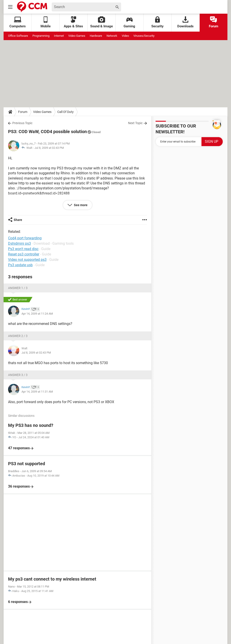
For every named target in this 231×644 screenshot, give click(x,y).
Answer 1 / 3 (18, 288)
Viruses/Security (144, 36)
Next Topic (135, 123)
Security (157, 22)
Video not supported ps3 (27, 260)
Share (18, 220)
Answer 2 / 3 (18, 336)
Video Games (77, 36)
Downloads (185, 22)
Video (125, 36)
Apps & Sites (73, 22)
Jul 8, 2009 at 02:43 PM (49, 148)
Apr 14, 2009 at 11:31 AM (37, 392)
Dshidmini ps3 (19, 243)
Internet (59, 36)
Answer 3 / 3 (18, 375)
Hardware (96, 36)
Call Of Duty (65, 112)
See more (80, 205)
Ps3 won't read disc (23, 249)
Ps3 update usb (20, 265)
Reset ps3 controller (24, 254)
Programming (41, 36)
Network (112, 36)
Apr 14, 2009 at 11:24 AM (37, 314)
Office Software (18, 36)
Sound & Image (102, 22)
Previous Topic (22, 123)
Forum (214, 22)
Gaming (129, 22)
